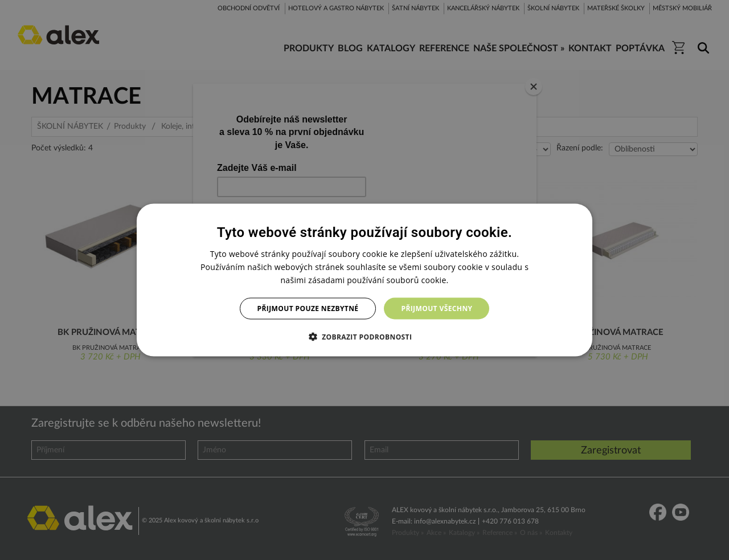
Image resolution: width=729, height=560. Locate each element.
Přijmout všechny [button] (437, 308)
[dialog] (364, 280)
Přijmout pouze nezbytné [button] (308, 308)
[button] (365, 337)
